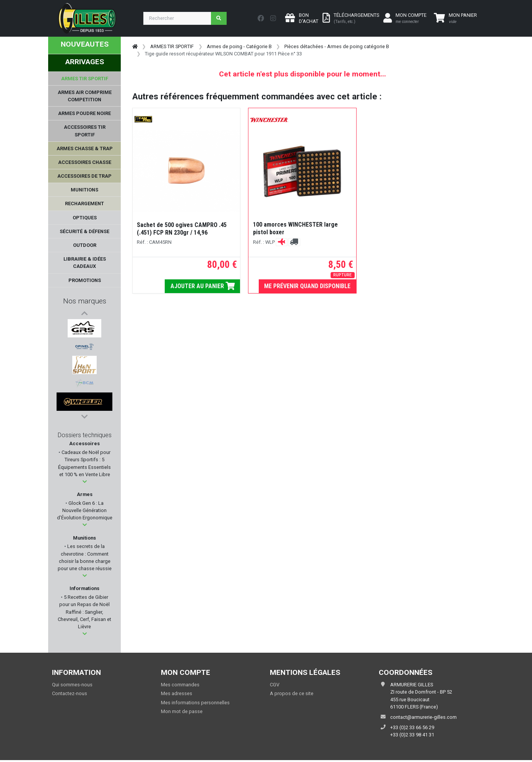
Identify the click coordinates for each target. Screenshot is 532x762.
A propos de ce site (292, 696)
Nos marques (85, 301)
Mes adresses (177, 696)
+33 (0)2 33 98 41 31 (412, 737)
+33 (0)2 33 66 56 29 (412, 729)
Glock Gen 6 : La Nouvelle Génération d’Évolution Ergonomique (85, 512)
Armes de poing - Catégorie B (239, 46)
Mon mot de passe (182, 713)
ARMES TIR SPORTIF (172, 46)
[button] (85, 484)
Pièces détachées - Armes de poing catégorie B (337, 46)
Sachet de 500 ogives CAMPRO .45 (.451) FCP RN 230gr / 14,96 (182, 229)
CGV (275, 687)
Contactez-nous (70, 696)
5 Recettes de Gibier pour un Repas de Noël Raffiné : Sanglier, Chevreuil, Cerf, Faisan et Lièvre (84, 614)
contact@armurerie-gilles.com (423, 719)
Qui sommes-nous (72, 687)
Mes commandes (180, 687)
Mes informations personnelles (195, 704)
